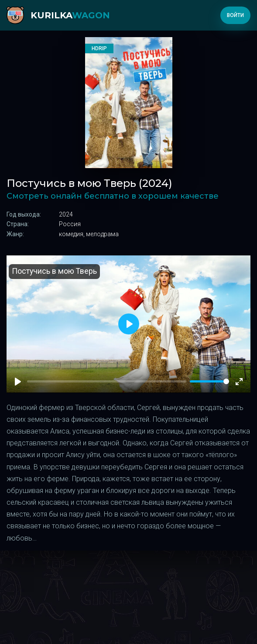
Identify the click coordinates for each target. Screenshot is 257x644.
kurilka (70, 15)
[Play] (18, 382)
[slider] (209, 381)
